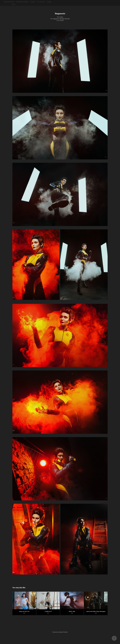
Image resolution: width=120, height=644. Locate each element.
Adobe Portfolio (63, 632)
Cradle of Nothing (9, 2)
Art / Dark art (41, 2)
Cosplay (49, 2)
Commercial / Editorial (22, 2)
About (14, 4)
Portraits (33, 2)
